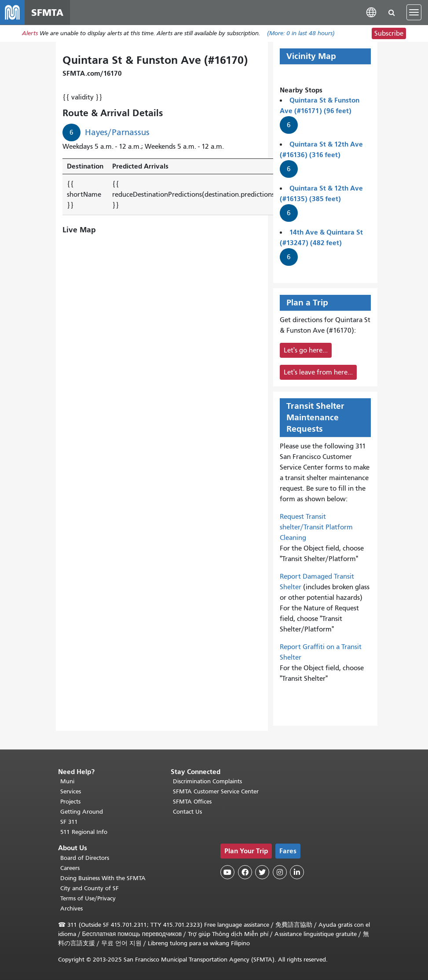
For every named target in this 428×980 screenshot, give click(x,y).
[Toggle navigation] (414, 12)
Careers (70, 868)
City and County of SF (90, 888)
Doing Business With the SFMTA (103, 878)
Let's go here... (306, 350)
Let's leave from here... (318, 372)
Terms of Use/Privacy (88, 898)
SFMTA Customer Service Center (216, 792)
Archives (71, 908)
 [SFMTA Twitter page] (262, 873)
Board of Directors (85, 858)
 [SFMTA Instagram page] (280, 873)
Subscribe (389, 33)
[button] (371, 12)
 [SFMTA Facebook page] (245, 873)
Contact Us (187, 812)
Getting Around (82, 812)
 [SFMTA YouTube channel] (227, 873)
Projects (70, 802)
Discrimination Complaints (207, 782)
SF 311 (69, 822)
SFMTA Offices (192, 802)
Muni (67, 782)
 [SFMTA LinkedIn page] (297, 873)
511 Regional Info (84, 832)
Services (71, 792)
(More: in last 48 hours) (301, 34)
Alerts (30, 34)
